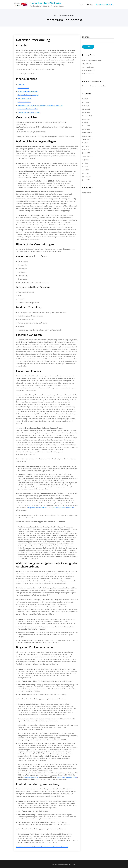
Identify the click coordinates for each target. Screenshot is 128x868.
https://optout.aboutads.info (38, 508)
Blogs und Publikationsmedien (28, 109)
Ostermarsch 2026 (88, 67)
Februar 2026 (86, 109)
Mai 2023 (85, 166)
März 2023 (86, 173)
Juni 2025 (85, 123)
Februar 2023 (86, 177)
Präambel (21, 84)
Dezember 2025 (87, 116)
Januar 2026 (86, 112)
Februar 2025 (86, 126)
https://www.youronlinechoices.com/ (63, 508)
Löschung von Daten (24, 98)
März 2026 (86, 106)
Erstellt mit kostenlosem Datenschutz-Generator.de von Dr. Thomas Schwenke (42, 847)
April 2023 (86, 170)
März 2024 (86, 150)
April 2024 (86, 146)
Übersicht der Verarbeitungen (28, 91)
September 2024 (87, 139)
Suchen (86, 37)
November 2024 (87, 136)
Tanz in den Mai (87, 64)
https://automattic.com (32, 777)
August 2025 (86, 119)
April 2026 (86, 102)
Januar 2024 (86, 153)
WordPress (55, 864)
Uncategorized (87, 193)
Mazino (67, 864)
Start (81, 4)
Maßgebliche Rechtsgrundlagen (28, 95)
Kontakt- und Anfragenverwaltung (29, 112)
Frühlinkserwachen (88, 74)
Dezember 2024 (87, 133)
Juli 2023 (85, 163)
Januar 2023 (86, 180)
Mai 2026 (85, 99)
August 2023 (86, 160)
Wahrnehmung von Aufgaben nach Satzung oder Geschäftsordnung (40, 105)
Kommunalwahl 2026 (89, 70)
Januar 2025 (86, 129)
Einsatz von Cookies (24, 102)
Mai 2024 (85, 143)
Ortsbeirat (90, 4)
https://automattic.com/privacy (67, 777)
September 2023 (87, 156)
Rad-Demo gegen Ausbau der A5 (92, 60)
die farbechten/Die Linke (45, 3)
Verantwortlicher (23, 88)
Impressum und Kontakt (104, 4)
